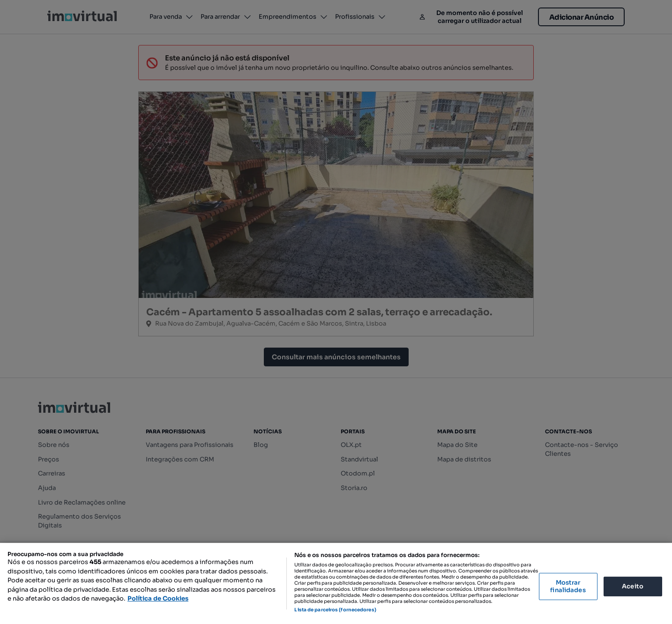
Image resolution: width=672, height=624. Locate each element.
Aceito (633, 586)
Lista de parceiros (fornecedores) (335, 610)
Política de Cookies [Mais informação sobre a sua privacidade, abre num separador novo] (158, 598)
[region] (336, 583)
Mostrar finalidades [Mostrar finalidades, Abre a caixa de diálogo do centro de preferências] (568, 586)
